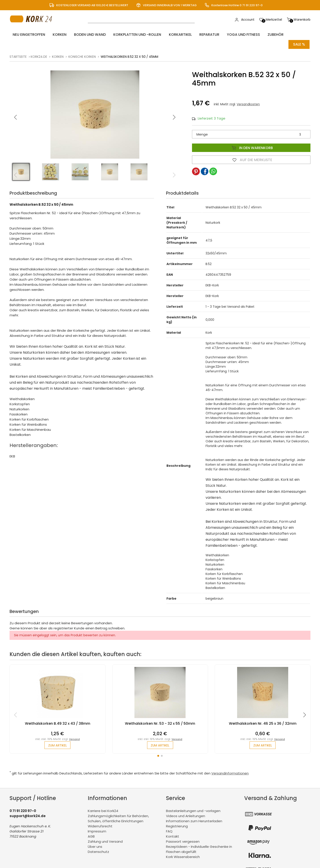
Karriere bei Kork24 (103, 801)
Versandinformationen (230, 763)
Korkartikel (165, 35)
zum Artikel (57, 735)
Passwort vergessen (183, 831)
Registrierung (177, 816)
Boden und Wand (81, 35)
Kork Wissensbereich (183, 847)
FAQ (169, 821)
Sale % (299, 35)
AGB (91, 826)
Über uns (95, 837)
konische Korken (82, 46)
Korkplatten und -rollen (126, 35)
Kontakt (173, 826)
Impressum (97, 821)
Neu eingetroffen (27, 35)
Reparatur (191, 35)
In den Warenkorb (251, 137)
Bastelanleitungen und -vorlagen (193, 801)
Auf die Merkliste (251, 149)
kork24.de (39, 46)
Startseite (18, 46)
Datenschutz (98, 842)
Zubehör (251, 35)
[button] (174, 106)
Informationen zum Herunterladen (194, 811)
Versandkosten (248, 93)
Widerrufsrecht (100, 816)
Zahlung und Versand (105, 831)
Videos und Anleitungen (186, 806)
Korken (54, 35)
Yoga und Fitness (222, 35)
